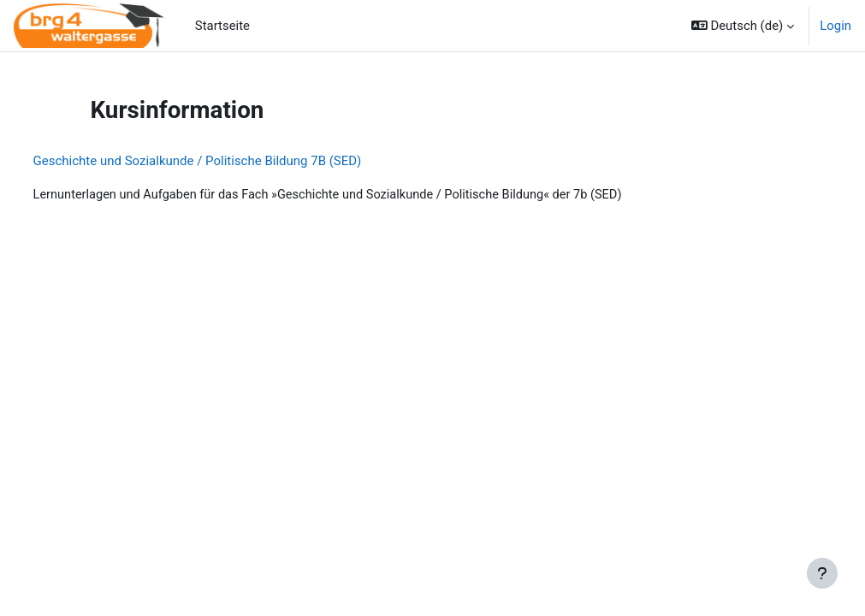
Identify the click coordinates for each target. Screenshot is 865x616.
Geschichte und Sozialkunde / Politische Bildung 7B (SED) (229, 161)
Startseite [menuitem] (222, 26)
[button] (743, 26)
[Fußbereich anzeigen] (822, 573)
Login (835, 26)
